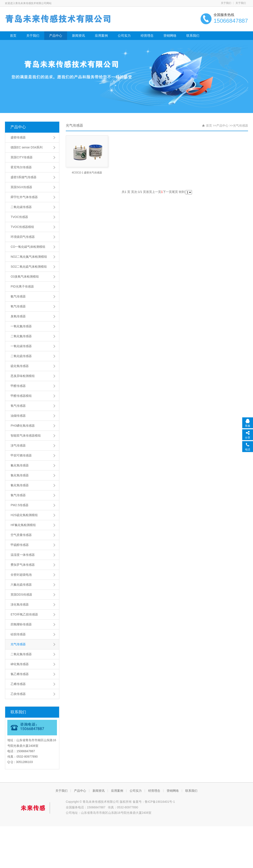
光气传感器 (18, 644)
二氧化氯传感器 (21, 654)
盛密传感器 (18, 137)
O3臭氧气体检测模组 (25, 277)
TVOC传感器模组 (22, 227)
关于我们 (226, 3)
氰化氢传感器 (20, 485)
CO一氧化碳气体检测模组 (28, 247)
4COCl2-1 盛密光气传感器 (87, 173)
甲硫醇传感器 (20, 545)
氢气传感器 (18, 406)
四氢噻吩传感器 (21, 624)
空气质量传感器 (21, 535)
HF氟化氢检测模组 (23, 525)
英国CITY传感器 (22, 157)
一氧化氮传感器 (21, 326)
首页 (13, 36)
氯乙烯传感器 (20, 674)
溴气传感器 (18, 445)
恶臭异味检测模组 (23, 376)
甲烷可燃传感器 (21, 455)
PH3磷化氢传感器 (23, 426)
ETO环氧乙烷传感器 (24, 614)
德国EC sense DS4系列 (27, 147)
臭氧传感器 (18, 316)
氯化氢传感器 (20, 475)
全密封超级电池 (21, 575)
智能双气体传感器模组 (26, 436)
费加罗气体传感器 (23, 565)
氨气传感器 (18, 296)
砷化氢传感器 (20, 664)
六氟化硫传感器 (21, 585)
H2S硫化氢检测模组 (24, 515)
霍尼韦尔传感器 (21, 167)
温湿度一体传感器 (23, 555)
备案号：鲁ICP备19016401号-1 (154, 802)
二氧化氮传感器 (21, 336)
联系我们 (193, 36)
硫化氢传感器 (20, 366)
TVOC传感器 (19, 217)
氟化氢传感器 (20, 465)
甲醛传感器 (18, 386)
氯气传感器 (18, 495)
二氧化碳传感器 (21, 207)
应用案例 (101, 36)
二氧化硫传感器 (21, 356)
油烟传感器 (18, 416)
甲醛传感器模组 (21, 396)
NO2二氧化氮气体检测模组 (29, 257)
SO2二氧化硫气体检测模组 (29, 267)
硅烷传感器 (18, 634)
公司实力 (124, 36)
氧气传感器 (18, 306)
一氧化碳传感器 (21, 346)
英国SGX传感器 (21, 187)
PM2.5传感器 (19, 505)
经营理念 (147, 36)
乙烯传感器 (18, 684)
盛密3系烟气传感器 (24, 177)
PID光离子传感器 (22, 286)
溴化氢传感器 (20, 604)
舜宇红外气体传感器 (24, 197)
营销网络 (170, 36)
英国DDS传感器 (21, 595)
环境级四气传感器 (23, 237)
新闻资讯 (79, 36)
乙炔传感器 (18, 694)
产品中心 (56, 36)
